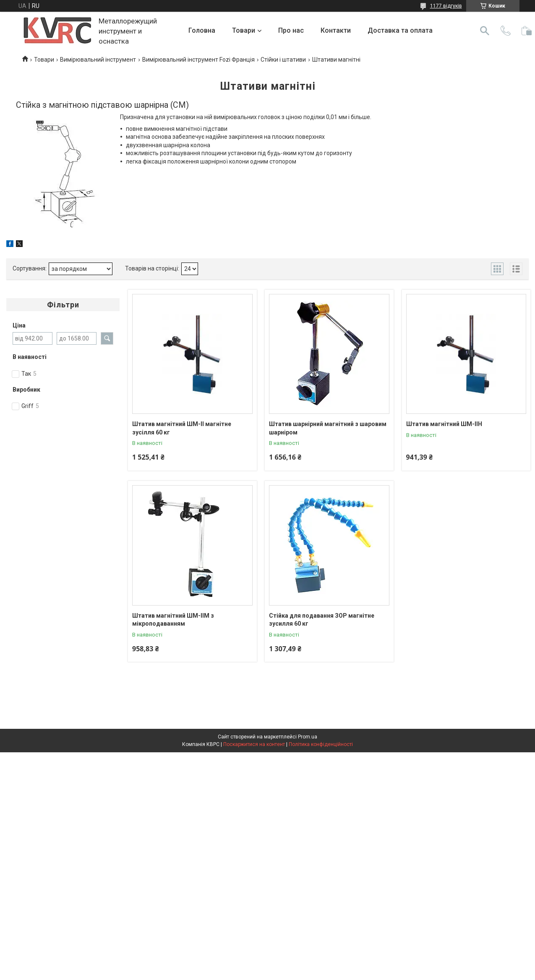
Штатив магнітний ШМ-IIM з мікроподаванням (173, 620)
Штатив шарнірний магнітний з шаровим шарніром (328, 428)
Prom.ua (308, 737)
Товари (244, 30)
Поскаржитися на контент (254, 744)
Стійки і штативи (283, 60)
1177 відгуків (446, 6)
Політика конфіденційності (321, 744)
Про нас (291, 30)
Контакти (336, 30)
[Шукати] (485, 31)
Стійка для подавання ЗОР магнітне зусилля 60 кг (322, 620)
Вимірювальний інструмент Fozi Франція (198, 60)
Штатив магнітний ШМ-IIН (444, 424)
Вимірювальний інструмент (98, 60)
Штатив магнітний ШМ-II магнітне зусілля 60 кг (182, 428)
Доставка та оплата (400, 30)
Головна (202, 30)
